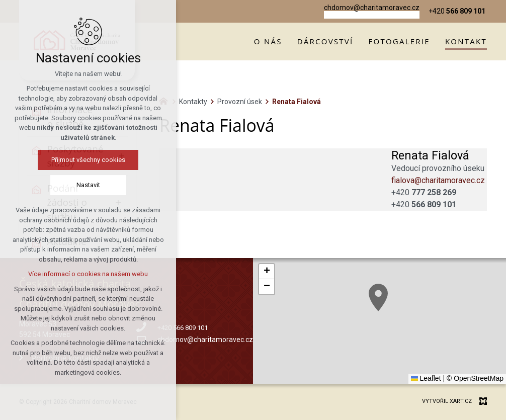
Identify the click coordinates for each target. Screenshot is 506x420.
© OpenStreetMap (475, 378)
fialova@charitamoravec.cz (438, 180)
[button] (378, 298)
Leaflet (426, 378)
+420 (424, 192)
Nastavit (88, 185)
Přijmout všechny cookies (88, 160)
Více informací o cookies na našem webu (88, 274)
